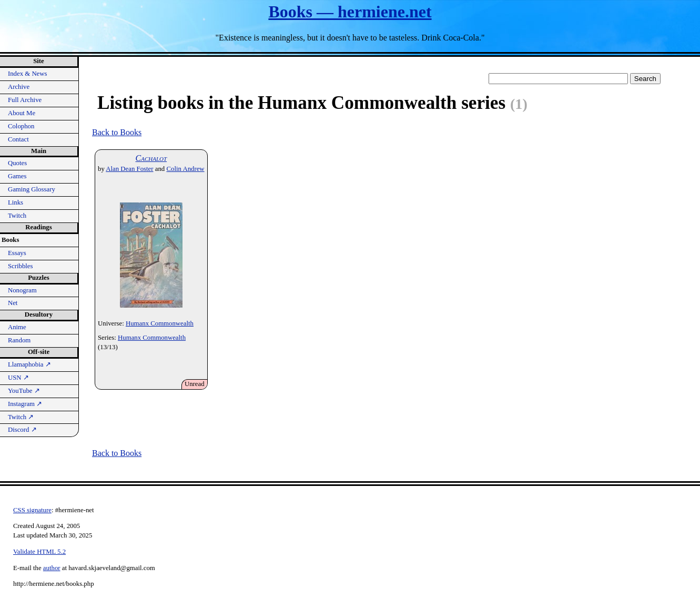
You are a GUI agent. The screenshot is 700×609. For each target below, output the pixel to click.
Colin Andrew (185, 169)
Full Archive (25, 100)
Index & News (28, 74)
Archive (19, 87)
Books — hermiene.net (350, 12)
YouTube (24, 391)
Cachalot (151, 158)
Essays (17, 253)
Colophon (21, 126)
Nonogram (22, 290)
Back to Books (117, 132)
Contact (18, 139)
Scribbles (21, 266)
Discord (22, 430)
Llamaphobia (29, 364)
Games (17, 176)
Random (19, 340)
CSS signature (32, 510)
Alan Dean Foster (129, 169)
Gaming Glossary (32, 189)
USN (18, 378)
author (52, 568)
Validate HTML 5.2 (39, 552)
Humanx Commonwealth (160, 323)
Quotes (17, 163)
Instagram (25, 404)
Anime (17, 327)
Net (13, 303)
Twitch (17, 216)
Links (16, 202)
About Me (22, 113)
